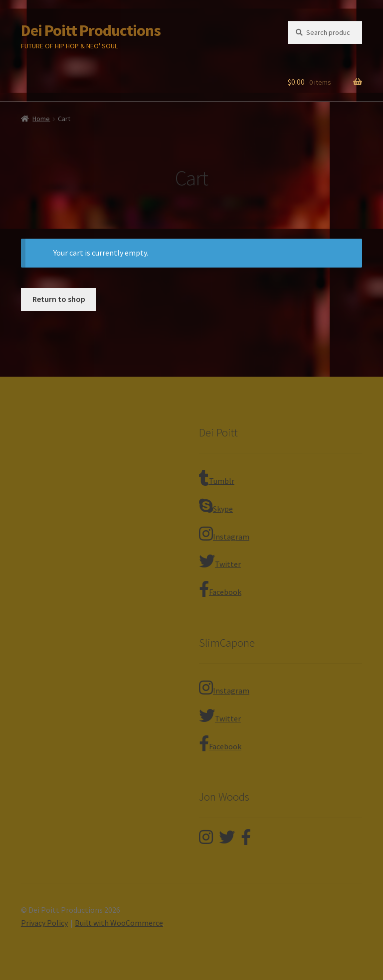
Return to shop (59, 299)
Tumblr (217, 478)
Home (41, 119)
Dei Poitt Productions (91, 30)
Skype (216, 506)
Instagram (224, 534)
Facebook (220, 589)
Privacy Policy (44, 923)
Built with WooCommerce (119, 923)
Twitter (220, 561)
